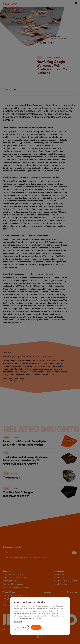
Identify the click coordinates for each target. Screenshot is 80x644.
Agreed (36, 627)
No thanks (21, 627)
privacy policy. (18, 622)
